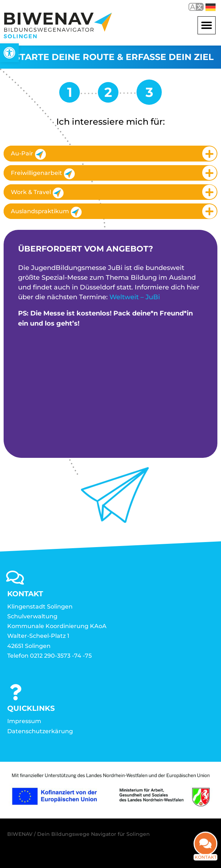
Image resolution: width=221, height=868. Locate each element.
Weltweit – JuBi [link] (135, 297)
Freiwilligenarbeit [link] (43, 174)
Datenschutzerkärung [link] (40, 731)
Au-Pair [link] (28, 154)
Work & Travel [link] (37, 193)
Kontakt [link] (206, 849)
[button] (207, 25)
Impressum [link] (24, 721)
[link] (9, 53)
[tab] (110, 153)
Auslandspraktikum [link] (46, 212)
